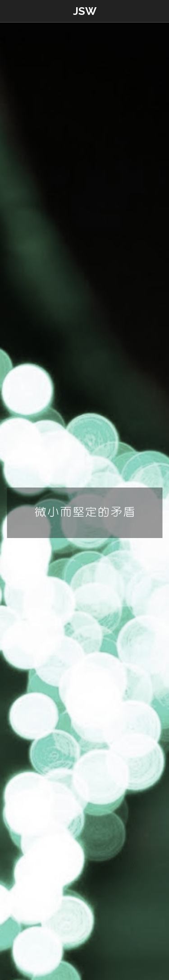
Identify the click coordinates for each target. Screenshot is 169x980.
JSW (85, 11)
